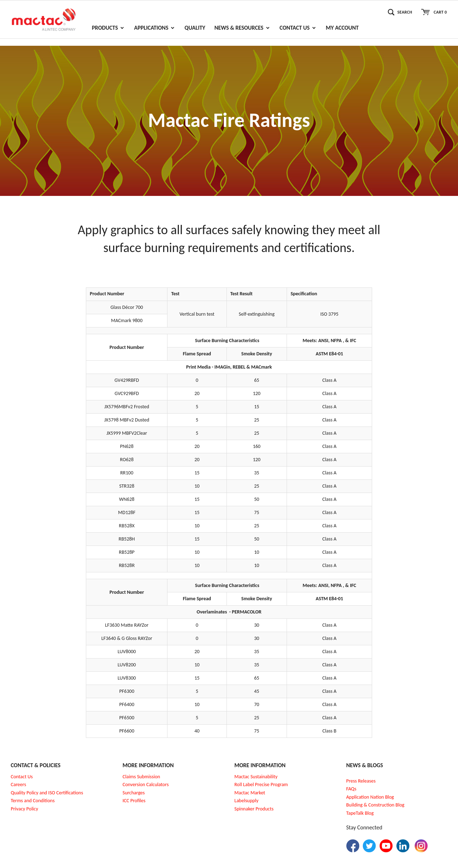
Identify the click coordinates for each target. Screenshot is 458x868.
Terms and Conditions (33, 801)
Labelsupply (246, 801)
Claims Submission (142, 777)
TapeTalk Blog (360, 813)
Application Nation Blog (370, 797)
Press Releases (361, 781)
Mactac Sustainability (256, 777)
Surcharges (134, 793)
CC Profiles (135, 801)
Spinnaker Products (254, 809)
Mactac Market (250, 793)
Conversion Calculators (146, 785)
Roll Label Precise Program (261, 785)
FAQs (352, 789)
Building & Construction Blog (376, 805)
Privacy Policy (25, 809)
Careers (18, 785)
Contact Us (22, 777)
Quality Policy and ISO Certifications (47, 793)
